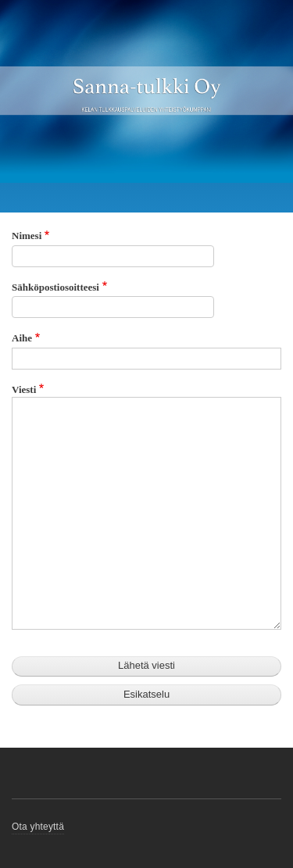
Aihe (22, 338)
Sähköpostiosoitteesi (55, 287)
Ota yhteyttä (38, 827)
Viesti (24, 389)
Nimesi (27, 236)
